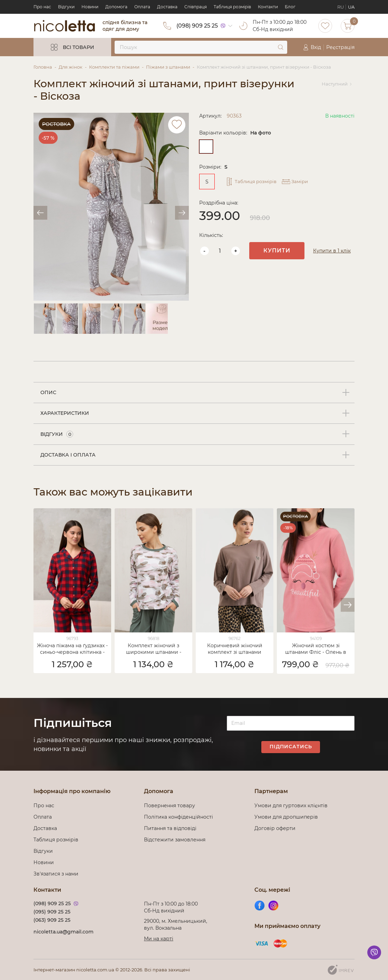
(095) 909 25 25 (52, 912)
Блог (290, 7)
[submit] (281, 47)
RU (341, 7)
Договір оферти (275, 828)
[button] (348, 605)
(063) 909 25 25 (52, 920)
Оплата (142, 7)
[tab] (194, 393)
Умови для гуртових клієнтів (291, 806)
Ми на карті (159, 939)
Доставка (167, 7)
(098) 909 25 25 (197, 26)
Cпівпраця (196, 7)
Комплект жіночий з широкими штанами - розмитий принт (154, 649)
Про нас (42, 7)
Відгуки (66, 7)
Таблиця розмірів (232, 7)
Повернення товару (169, 806)
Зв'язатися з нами (56, 874)
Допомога (116, 7)
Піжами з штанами (168, 67)
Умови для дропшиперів (286, 817)
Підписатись (291, 747)
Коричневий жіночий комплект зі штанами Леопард (235, 649)
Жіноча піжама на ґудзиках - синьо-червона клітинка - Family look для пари (72, 649)
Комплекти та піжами (114, 67)
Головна (43, 67)
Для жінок (71, 67)
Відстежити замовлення (175, 840)
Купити (277, 251)
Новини (90, 7)
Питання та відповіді (170, 828)
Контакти (268, 7)
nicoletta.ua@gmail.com (64, 932)
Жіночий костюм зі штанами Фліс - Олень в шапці (316, 649)
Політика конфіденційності (180, 817)
